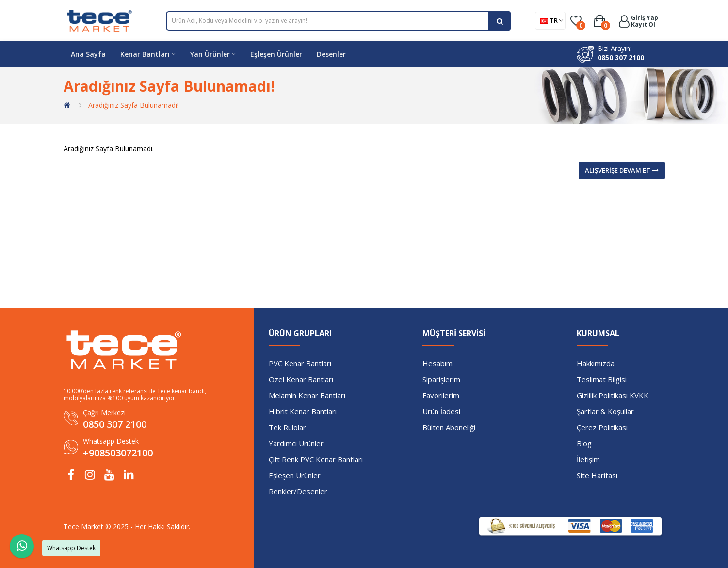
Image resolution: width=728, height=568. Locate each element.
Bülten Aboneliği (449, 427)
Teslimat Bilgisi (602, 379)
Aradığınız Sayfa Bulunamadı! (133, 105)
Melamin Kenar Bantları (307, 395)
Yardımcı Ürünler (296, 443)
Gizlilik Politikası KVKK (613, 395)
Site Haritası (597, 475)
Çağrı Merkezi (104, 413)
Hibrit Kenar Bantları (303, 411)
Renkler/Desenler (298, 491)
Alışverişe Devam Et (622, 170)
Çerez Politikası (602, 427)
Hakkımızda (596, 363)
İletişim (588, 459)
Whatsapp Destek (111, 441)
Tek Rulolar (287, 427)
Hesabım (437, 363)
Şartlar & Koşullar (605, 411)
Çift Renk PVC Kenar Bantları (316, 459)
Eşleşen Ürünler (295, 475)
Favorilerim (441, 395)
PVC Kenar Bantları (300, 363)
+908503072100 (118, 453)
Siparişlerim (441, 379)
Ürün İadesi (441, 411)
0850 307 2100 (621, 57)
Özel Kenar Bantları (301, 379)
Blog (584, 443)
